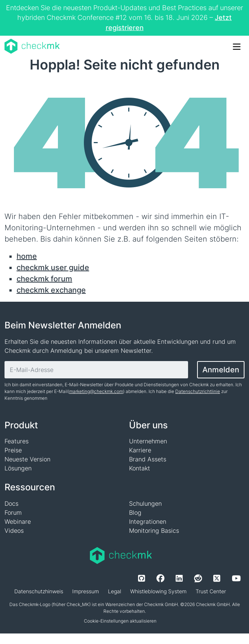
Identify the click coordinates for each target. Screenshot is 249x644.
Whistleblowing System (158, 591)
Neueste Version (27, 459)
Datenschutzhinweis (39, 591)
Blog (135, 512)
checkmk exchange (51, 290)
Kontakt (140, 468)
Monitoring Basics (154, 531)
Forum (13, 512)
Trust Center (211, 591)
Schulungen (145, 503)
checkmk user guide (53, 268)
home (27, 256)
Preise (13, 450)
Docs (11, 503)
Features (17, 441)
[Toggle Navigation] (236, 46)
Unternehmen (148, 441)
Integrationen (148, 522)
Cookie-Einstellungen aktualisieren (120, 621)
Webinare (18, 522)
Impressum (86, 591)
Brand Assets (148, 459)
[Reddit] (198, 578)
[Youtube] (236, 578)
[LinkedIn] (179, 578)
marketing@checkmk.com (96, 391)
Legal (115, 591)
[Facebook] (160, 578)
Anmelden (221, 370)
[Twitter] (217, 578)
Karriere (140, 450)
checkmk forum (44, 279)
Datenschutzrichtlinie (198, 391)
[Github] (142, 578)
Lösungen (18, 468)
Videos (14, 531)
